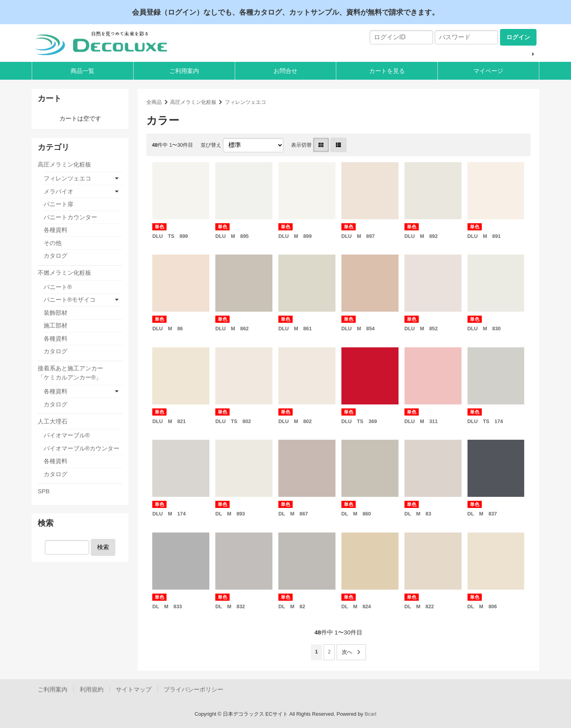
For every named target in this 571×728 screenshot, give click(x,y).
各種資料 (56, 230)
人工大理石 (53, 421)
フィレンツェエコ (245, 102)
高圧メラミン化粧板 (193, 102)
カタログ (56, 256)
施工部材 (56, 325)
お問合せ (285, 71)
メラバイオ (58, 191)
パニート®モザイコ (70, 300)
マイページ (488, 71)
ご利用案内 (184, 71)
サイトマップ (134, 689)
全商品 (154, 102)
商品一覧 (82, 71)
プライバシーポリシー (194, 689)
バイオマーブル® (67, 435)
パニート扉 (58, 204)
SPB (44, 491)
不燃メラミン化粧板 (64, 273)
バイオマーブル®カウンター (81, 448)
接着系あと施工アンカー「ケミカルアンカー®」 (70, 373)
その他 (53, 243)
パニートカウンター (70, 217)
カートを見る (387, 71)
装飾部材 (56, 313)
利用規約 (92, 689)
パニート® (58, 287)
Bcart (371, 714)
